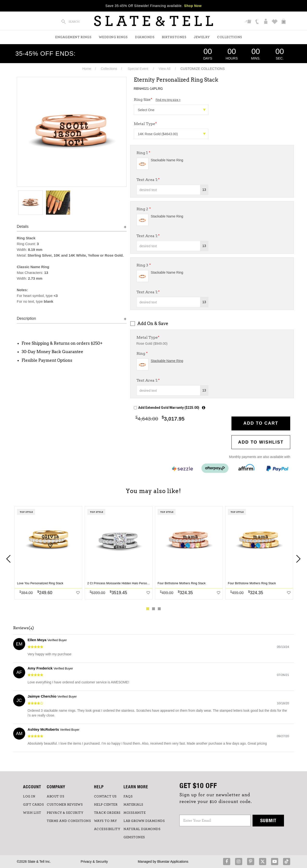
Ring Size (157, 99)
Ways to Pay (106, 821)
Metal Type (145, 124)
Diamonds (145, 37)
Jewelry (202, 37)
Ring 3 (144, 265)
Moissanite (135, 813)
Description (26, 318)
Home (87, 69)
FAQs (128, 796)
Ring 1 (143, 153)
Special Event (138, 69)
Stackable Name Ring (167, 160)
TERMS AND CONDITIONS (69, 821)
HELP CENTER (106, 805)
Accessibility (107, 829)
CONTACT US (105, 796)
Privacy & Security (94, 862)
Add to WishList (261, 442)
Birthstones (174, 37)
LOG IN (29, 796)
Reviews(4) (24, 628)
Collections (230, 37)
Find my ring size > (168, 100)
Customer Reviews (65, 805)
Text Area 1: (148, 180)
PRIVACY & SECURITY (65, 813)
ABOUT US (56, 796)
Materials (133, 805)
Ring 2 (144, 209)
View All (165, 69)
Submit (268, 820)
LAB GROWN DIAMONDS (144, 821)
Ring (142, 353)
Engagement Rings (73, 37)
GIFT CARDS (33, 805)
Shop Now (193, 6)
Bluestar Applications (173, 862)
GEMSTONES (134, 837)
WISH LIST (32, 813)
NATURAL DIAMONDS (142, 829)
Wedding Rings (113, 37)
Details (23, 226)
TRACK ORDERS (107, 813)
